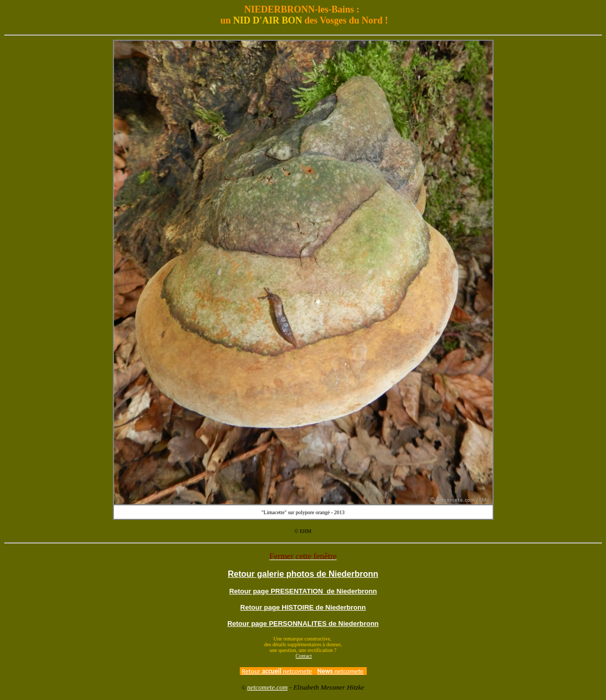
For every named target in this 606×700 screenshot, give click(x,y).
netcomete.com (267, 687)
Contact (304, 656)
